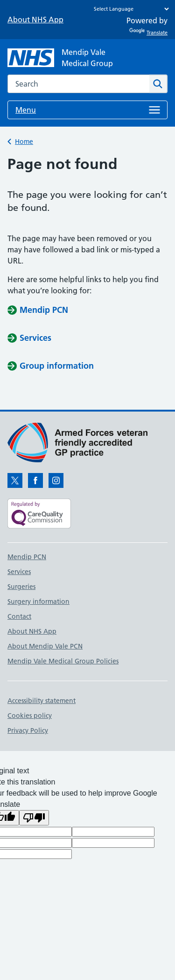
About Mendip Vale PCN (45, 646)
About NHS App (35, 20)
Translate (148, 33)
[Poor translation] (34, 818)
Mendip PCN (27, 557)
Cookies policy (30, 716)
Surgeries (21, 587)
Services (19, 572)
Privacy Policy (28, 730)
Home (24, 142)
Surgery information (38, 602)
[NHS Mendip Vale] (60, 58)
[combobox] (78, 84)
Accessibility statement (42, 701)
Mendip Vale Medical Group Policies (63, 661)
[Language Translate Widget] (129, 9)
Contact (19, 616)
